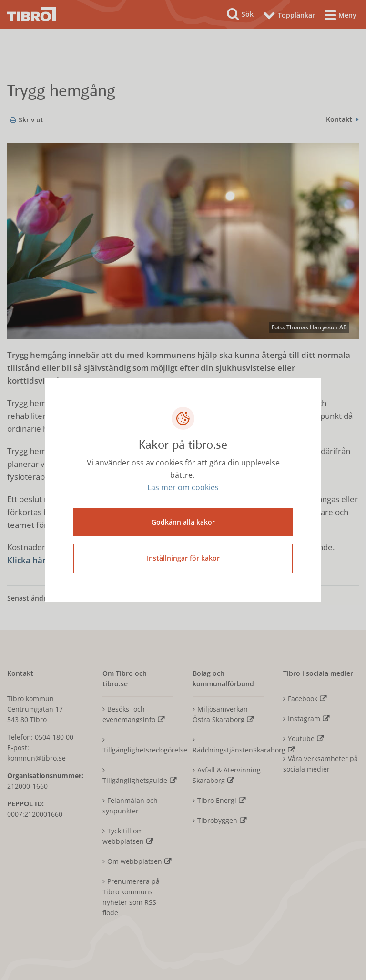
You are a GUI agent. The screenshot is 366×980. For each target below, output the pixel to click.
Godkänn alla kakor (183, 522)
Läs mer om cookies (183, 487)
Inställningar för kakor (183, 558)
